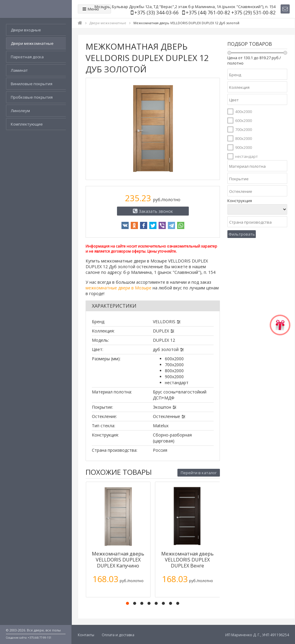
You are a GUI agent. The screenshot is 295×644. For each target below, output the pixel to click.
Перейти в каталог (199, 473)
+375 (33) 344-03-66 (156, 13)
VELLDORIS (164, 322)
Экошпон (162, 407)
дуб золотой (166, 349)
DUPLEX (161, 331)
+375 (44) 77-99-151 (40, 638)
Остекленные (166, 416)
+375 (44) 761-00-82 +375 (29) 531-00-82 (231, 13)
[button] (127, 603)
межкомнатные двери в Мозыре (118, 288)
